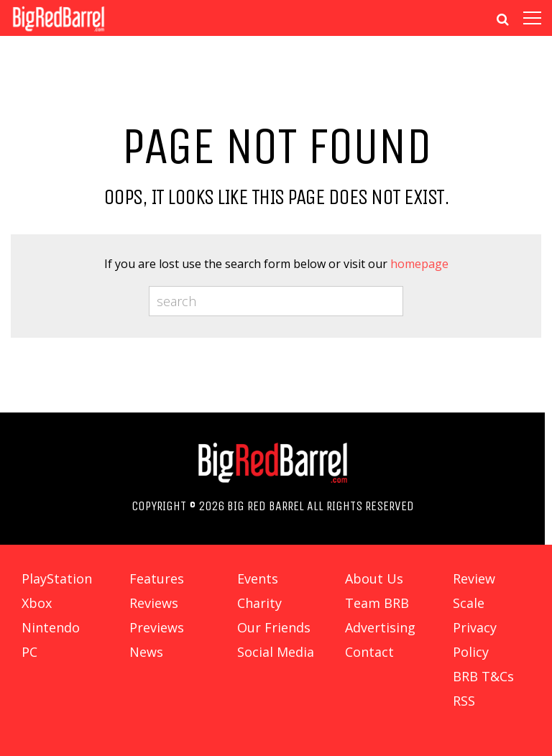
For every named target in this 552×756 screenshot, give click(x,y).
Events (258, 578)
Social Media (276, 652)
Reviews (154, 603)
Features (157, 578)
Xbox (37, 603)
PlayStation (57, 578)
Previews (157, 627)
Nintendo (51, 627)
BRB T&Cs (483, 676)
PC (29, 652)
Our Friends (274, 627)
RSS (464, 701)
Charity (259, 603)
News (146, 652)
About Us (374, 578)
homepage (419, 264)
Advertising (380, 627)
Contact (369, 652)
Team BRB (377, 603)
